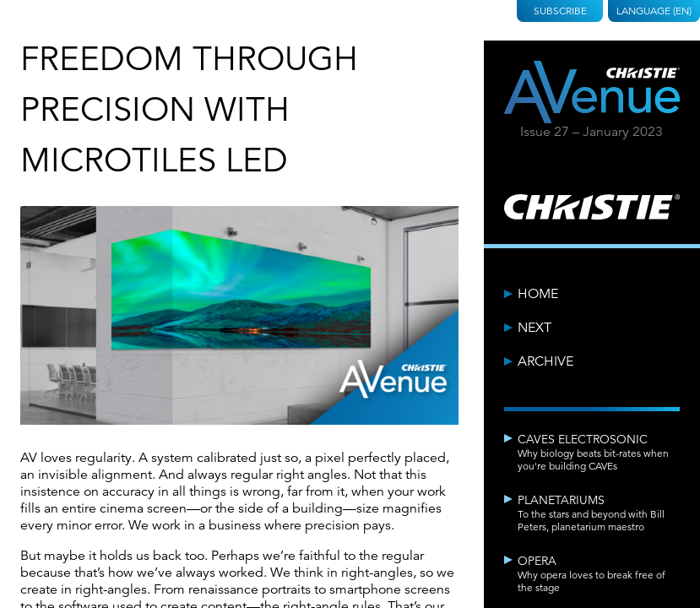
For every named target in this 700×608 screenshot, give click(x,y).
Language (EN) (654, 11)
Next (534, 328)
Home (538, 294)
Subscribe (560, 11)
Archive (545, 361)
